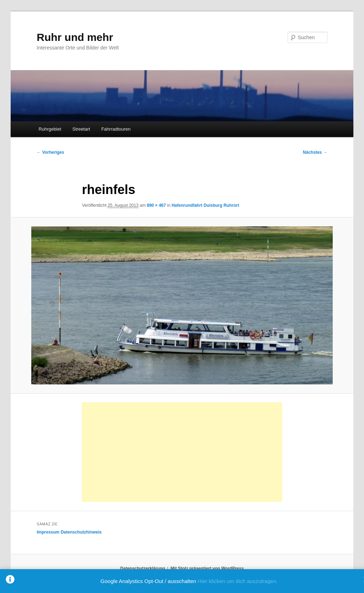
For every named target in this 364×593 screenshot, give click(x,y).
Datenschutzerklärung (143, 568)
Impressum (48, 532)
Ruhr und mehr (75, 37)
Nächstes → (315, 152)
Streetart (81, 129)
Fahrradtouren (116, 129)
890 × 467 (156, 205)
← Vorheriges (50, 152)
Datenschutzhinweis (81, 532)
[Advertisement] (182, 452)
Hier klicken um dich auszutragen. (238, 581)
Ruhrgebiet (50, 129)
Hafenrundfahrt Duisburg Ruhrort (205, 205)
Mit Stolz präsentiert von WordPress (207, 568)
